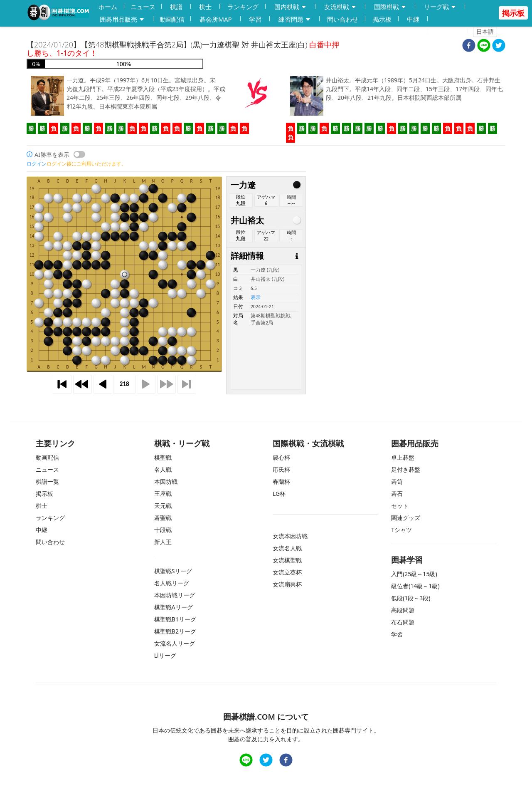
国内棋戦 (291, 7)
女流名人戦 (287, 548)
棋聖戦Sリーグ (173, 571)
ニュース (143, 7)
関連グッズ (406, 518)
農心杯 (281, 457)
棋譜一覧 (47, 481)
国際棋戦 (390, 7)
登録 (417, 32)
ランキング (243, 7)
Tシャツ (401, 530)
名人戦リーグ (172, 583)
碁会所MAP (216, 19)
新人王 (163, 542)
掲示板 (382, 19)
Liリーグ (165, 655)
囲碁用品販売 (122, 19)
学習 (255, 19)
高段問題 (403, 610)
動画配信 (172, 19)
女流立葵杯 (287, 572)
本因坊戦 (166, 481)
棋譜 (176, 7)
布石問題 (403, 622)
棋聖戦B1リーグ (175, 619)
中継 (413, 19)
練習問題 (295, 19)
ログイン (451, 32)
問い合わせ (343, 19)
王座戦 (163, 494)
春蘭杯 (281, 481)
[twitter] (499, 46)
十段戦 (163, 530)
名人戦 (163, 469)
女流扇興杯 (287, 584)
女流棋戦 (340, 7)
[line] (484, 46)
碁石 (397, 494)
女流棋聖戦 (287, 560)
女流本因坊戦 (290, 536)
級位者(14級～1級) (415, 586)
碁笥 (397, 481)
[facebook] (469, 46)
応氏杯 (281, 469)
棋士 (205, 7)
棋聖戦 (163, 457)
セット (400, 506)
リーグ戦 (440, 7)
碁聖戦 (163, 518)
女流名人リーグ (175, 643)
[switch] (79, 154)
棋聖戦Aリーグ (174, 607)
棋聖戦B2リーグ (175, 631)
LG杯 (279, 494)
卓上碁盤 (403, 457)
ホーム (108, 7)
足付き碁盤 (406, 469)
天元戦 (163, 506)
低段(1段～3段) (411, 598)
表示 (256, 297)
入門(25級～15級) (414, 574)
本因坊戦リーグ (175, 595)
